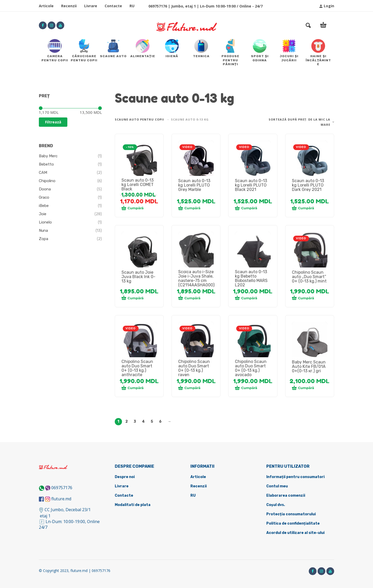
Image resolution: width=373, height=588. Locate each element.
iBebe (44, 206)
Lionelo (45, 222)
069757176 (62, 488)
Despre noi (125, 477)
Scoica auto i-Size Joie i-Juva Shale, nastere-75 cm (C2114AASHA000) (196, 278)
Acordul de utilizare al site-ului (295, 533)
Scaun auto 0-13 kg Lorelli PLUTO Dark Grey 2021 (308, 185)
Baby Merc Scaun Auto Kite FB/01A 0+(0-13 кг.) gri (309, 366)
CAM (43, 173)
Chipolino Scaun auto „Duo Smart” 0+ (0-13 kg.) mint (309, 277)
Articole (46, 6)
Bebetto (46, 164)
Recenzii (69, 6)
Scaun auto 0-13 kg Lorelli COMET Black (138, 185)
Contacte (113, 6)
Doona (45, 189)
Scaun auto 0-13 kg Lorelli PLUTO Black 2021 (251, 185)
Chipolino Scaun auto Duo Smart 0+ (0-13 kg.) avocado (251, 368)
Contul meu (277, 486)
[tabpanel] (139, 161)
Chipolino (47, 181)
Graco (44, 197)
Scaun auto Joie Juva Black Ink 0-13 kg (138, 277)
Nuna (43, 230)
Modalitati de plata (133, 505)
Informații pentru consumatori (295, 477)
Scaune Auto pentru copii (139, 119)
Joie (43, 214)
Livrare (91, 6)
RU (132, 6)
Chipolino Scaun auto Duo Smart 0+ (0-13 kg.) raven (194, 368)
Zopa (44, 239)
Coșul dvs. (276, 505)
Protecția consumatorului (291, 514)
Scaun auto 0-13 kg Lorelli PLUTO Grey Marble (194, 185)
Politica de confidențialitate (293, 523)
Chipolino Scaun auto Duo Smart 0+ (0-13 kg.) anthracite (137, 368)
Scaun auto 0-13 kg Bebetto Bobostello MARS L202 (251, 278)
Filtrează (53, 122)
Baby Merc (48, 156)
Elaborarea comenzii (286, 496)
